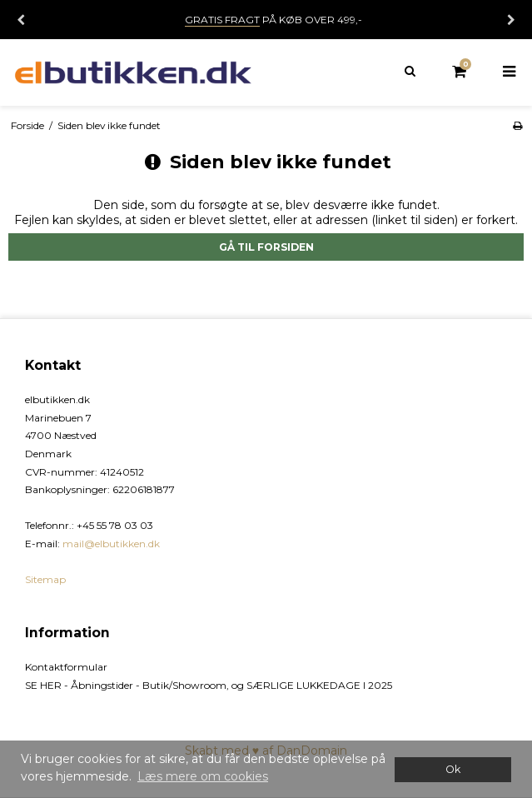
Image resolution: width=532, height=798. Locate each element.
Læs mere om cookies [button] (203, 776)
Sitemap (45, 579)
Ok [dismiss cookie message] (453, 769)
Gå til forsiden (266, 247)
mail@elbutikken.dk (111, 544)
